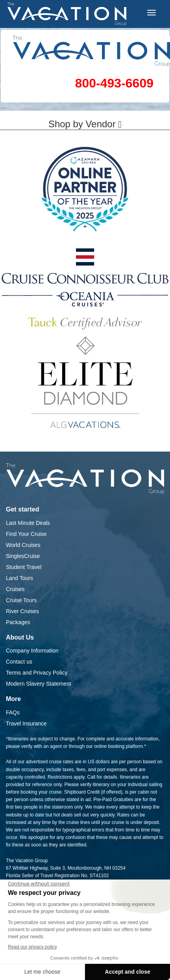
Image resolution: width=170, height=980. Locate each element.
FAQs (13, 712)
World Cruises (23, 545)
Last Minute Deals (28, 523)
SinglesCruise (23, 556)
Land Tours (19, 578)
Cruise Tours (21, 600)
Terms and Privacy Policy (37, 673)
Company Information (32, 651)
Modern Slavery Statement (39, 684)
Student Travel (24, 567)
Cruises (15, 589)
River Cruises (22, 611)
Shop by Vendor (85, 124)
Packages (18, 622)
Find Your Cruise (26, 534)
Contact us (19, 662)
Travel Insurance (26, 723)
